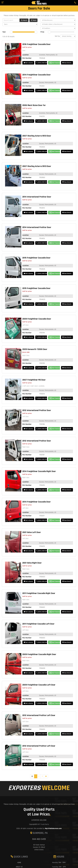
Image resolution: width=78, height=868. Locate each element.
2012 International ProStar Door (37, 410)
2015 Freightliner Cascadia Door (36, 258)
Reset (34, 20)
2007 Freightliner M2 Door (34, 380)
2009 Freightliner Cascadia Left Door (39, 685)
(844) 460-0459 (42, 63)
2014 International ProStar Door (37, 197)
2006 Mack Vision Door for (34, 105)
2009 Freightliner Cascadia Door (37, 319)
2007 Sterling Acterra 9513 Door (37, 136)
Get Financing (55, 63)
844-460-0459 (39, 839)
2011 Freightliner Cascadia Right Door (39, 593)
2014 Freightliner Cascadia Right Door (39, 471)
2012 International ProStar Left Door (39, 715)
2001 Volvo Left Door (32, 532)
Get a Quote (28, 63)
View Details (67, 63)
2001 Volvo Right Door (32, 563)
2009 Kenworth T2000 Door (35, 349)
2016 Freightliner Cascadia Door (36, 44)
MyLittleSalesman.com (53, 828)
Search (24, 20)
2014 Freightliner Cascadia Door (37, 75)
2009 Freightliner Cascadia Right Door (39, 654)
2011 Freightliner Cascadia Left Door (38, 624)
